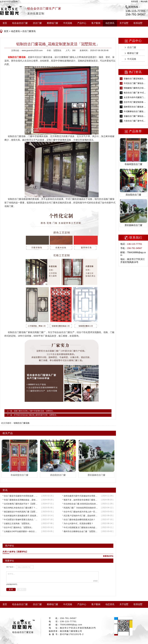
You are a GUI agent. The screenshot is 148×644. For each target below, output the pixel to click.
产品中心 (82, 23)
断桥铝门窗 (53, 23)
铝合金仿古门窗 (20, 23)
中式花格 (68, 23)
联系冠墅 (135, 1)
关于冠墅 (124, 23)
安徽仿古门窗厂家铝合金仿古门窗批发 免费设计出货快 (135, 116)
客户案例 (96, 23)
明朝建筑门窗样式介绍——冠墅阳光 (135, 88)
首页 (5, 23)
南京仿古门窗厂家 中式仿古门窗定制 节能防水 (135, 93)
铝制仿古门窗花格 (22, 423)
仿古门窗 (37, 23)
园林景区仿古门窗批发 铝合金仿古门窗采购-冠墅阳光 (135, 107)
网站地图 (144, 1)
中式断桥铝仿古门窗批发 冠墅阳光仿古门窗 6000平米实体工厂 (135, 111)
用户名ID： (11, 567)
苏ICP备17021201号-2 (72, 634)
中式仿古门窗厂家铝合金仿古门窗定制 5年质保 (135, 83)
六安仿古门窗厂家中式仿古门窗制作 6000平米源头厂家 (135, 121)
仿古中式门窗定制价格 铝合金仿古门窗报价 (135, 102)
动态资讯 (110, 23)
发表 (11, 589)
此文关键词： (7, 423)
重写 (22, 589)
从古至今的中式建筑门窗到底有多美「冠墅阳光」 (135, 97)
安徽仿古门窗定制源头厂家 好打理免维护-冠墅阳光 (135, 79)
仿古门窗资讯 (29, 31)
